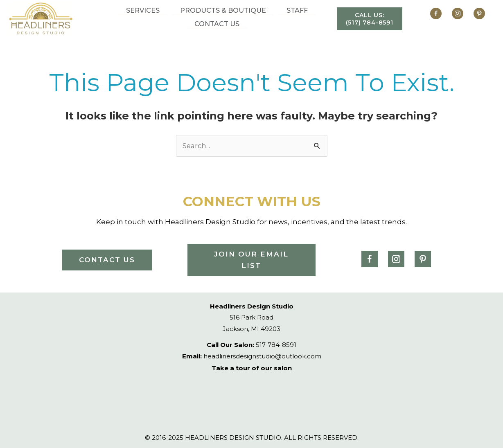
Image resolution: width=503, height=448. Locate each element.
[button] (370, 19)
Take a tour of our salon (252, 368)
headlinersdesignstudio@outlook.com (252, 356)
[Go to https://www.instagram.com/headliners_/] (458, 15)
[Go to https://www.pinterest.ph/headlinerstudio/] (477, 15)
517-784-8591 (251, 345)
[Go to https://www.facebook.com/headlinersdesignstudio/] (438, 15)
